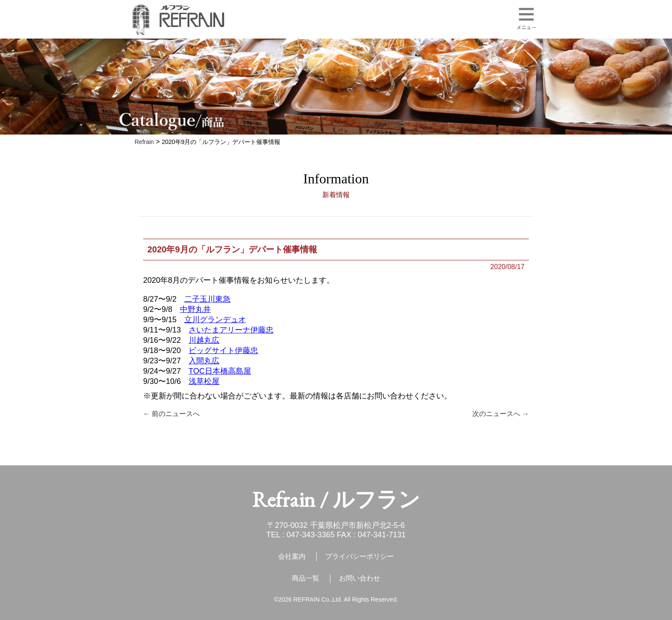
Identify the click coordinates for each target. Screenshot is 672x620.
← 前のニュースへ (171, 414)
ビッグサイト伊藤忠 (223, 350)
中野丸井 (195, 309)
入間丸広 (204, 361)
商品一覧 (306, 578)
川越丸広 (204, 340)
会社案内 (292, 556)
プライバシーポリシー (360, 556)
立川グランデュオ (215, 320)
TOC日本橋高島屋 (220, 371)
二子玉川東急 (207, 299)
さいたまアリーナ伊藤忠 (231, 330)
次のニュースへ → (501, 414)
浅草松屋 (204, 381)
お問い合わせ (360, 578)
